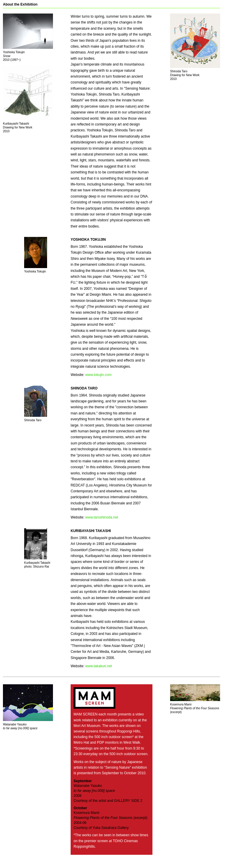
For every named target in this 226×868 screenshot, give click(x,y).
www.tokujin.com (98, 375)
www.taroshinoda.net (102, 517)
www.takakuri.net (99, 666)
